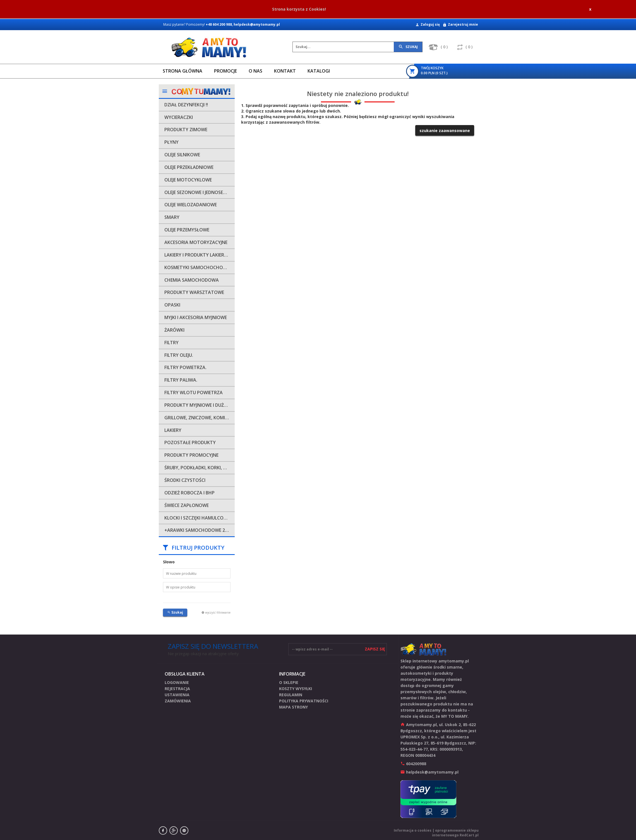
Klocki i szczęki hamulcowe (197, 518)
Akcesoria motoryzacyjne (196, 242)
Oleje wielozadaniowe (191, 205)
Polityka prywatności (304, 701)
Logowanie (177, 682)
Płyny (171, 142)
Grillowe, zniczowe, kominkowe (200, 418)
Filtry (171, 343)
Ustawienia (177, 695)
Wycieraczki (179, 117)
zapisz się (375, 649)
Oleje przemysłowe (187, 230)
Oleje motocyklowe (188, 180)
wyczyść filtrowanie (216, 612)
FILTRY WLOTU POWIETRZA (194, 393)
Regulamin (291, 695)
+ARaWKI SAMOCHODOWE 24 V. (198, 530)
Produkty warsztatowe (194, 292)
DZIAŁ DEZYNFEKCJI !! (186, 105)
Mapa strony (293, 707)
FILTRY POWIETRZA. (185, 367)
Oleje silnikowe (182, 155)
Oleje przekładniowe (189, 167)
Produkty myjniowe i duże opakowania (200, 405)
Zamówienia (178, 701)
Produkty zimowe (186, 130)
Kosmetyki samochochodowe (200, 267)
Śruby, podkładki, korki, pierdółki (200, 468)
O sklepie (289, 682)
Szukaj (408, 47)
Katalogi (319, 71)
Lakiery (173, 430)
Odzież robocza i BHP (189, 493)
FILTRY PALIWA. (181, 380)
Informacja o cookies (413, 830)
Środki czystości (185, 480)
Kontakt (285, 71)
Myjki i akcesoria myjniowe (196, 317)
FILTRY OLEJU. (179, 355)
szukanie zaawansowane (445, 131)
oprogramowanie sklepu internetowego (455, 833)
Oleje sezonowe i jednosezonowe (200, 192)
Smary (172, 217)
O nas (255, 71)
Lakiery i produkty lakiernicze (200, 255)
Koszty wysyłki (296, 689)
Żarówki (174, 330)
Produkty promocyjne (191, 455)
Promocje (225, 71)
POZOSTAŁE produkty (190, 442)
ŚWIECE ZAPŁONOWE (187, 505)
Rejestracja (177, 689)
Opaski (172, 305)
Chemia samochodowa (192, 280)
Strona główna (183, 71)
